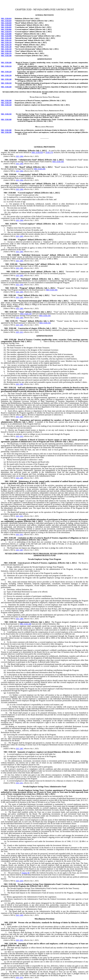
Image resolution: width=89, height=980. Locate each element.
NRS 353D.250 (6, 83)
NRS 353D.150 (6, 49)
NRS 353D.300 (6, 101)
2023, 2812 (20, 436)
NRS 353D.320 (6, 105)
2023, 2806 (20, 619)
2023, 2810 (20, 881)
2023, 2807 (20, 417)
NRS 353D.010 (6, 19)
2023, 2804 (20, 156)
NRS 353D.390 (6, 132)
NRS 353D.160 (6, 51)
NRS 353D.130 (6, 45)
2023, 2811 (19, 535)
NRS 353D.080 (6, 34)
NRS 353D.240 (6, 79)
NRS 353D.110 (6, 40)
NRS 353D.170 (6, 53)
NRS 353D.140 (6, 47)
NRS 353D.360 (6, 120)
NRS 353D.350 (6, 114)
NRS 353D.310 (6, 103)
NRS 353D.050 (6, 27)
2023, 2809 (20, 478)
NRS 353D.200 (6, 63)
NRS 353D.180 (6, 56)
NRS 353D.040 (6, 25)
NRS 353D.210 (6, 66)
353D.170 (49, 152)
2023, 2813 (20, 332)
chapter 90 (25, 873)
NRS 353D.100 (6, 38)
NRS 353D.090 (6, 36)
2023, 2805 (20, 236)
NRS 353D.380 (6, 130)
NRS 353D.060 (6, 29)
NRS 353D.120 (6, 43)
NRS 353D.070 (6, 32)
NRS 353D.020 (6, 21)
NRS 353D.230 (6, 76)
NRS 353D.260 (6, 87)
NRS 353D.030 (6, 23)
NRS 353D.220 (6, 72)
